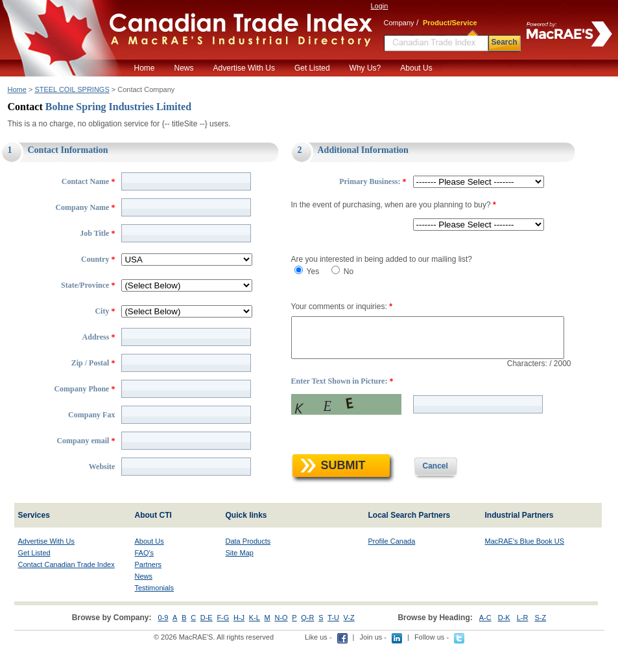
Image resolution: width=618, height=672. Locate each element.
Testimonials (155, 615)
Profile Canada (392, 568)
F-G (223, 645)
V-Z (349, 645)
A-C (485, 645)
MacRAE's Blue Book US (525, 568)
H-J (239, 645)
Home (145, 68)
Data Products (248, 568)
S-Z (540, 645)
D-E (207, 645)
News (184, 68)
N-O (281, 645)
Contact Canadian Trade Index (66, 592)
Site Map (240, 580)
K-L (255, 645)
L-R (523, 645)
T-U (333, 645)
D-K (504, 645)
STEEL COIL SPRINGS (72, 89)
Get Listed (312, 68)
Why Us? (365, 68)
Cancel (424, 493)
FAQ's (145, 580)
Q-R (307, 645)
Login (380, 6)
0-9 (163, 645)
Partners (149, 592)
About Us (416, 68)
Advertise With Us (244, 68)
